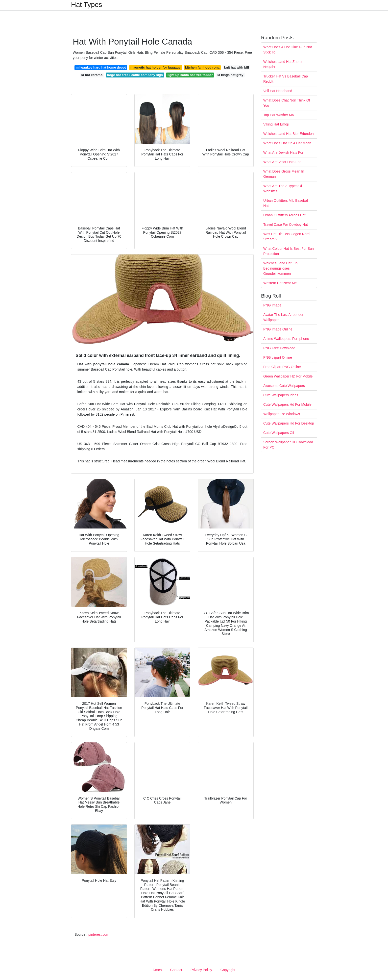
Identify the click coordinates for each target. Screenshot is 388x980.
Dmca (157, 970)
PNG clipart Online (278, 357)
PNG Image (272, 305)
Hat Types (87, 5)
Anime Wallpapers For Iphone (286, 339)
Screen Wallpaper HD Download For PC (288, 445)
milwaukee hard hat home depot (101, 67)
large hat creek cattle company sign (135, 75)
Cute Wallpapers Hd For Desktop (289, 423)
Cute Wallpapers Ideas (281, 395)
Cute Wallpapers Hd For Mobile (287, 404)
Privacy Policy (201, 970)
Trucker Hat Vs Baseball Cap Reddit (286, 79)
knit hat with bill (236, 67)
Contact (176, 970)
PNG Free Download (279, 348)
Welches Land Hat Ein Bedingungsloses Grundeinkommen (280, 268)
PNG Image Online (278, 329)
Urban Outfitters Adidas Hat (284, 215)
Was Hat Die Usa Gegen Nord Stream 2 (286, 237)
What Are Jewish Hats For (283, 152)
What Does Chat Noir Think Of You (287, 103)
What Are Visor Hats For (282, 162)
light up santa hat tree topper (190, 75)
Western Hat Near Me (280, 283)
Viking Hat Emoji (276, 124)
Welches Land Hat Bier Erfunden (289, 134)
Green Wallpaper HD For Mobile (288, 376)
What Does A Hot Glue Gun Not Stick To (288, 50)
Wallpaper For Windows (282, 414)
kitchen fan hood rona (202, 67)
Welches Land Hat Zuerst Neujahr (283, 64)
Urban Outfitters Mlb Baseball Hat (286, 203)
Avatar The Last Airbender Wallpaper (283, 317)
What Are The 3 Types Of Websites (283, 188)
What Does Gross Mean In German (284, 174)
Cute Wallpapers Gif (279, 433)
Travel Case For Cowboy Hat (286, 225)
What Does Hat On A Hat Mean (287, 143)
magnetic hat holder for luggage (155, 67)
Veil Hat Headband (278, 91)
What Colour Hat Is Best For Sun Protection (289, 251)
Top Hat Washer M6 (279, 115)
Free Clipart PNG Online (282, 367)
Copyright (228, 970)
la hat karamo (92, 75)
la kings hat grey (230, 75)
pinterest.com (99, 934)
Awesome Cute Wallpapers (284, 386)
